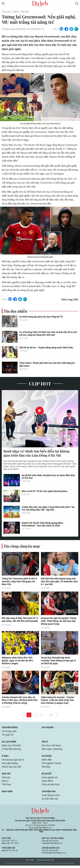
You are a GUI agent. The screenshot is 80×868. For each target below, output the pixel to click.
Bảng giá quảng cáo (46, 862)
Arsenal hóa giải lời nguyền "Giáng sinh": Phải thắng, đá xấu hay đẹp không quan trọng (59, 621)
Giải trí (16, 12)
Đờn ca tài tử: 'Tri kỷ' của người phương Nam (44, 491)
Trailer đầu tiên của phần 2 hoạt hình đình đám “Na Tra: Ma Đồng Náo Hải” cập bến (48, 509)
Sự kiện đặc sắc (50, 801)
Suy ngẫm (48, 728)
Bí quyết (47, 775)
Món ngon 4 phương (52, 750)
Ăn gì (45, 743)
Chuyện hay (49, 794)
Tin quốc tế (7, 736)
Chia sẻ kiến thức (51, 787)
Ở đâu (5, 757)
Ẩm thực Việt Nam (51, 747)
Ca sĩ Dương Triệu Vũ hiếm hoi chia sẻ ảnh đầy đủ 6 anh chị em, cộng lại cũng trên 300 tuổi (48, 334)
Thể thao (25, 12)
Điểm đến (47, 761)
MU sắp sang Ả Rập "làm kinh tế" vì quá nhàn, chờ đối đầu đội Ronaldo (20, 620)
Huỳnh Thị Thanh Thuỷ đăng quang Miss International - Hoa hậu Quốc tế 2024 (42, 525)
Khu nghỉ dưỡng (10, 765)
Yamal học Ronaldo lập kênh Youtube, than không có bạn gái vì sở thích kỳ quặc (58, 661)
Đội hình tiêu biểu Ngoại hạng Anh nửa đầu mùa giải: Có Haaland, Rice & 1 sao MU (59, 582)
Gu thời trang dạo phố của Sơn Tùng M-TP (41, 317)
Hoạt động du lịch (51, 798)
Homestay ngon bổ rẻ (13, 761)
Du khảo (47, 757)
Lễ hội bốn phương (11, 750)
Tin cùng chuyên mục (22, 546)
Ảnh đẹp (46, 768)
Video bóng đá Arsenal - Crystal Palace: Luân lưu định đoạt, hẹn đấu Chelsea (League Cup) (57, 701)
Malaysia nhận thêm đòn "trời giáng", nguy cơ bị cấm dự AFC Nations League (17, 661)
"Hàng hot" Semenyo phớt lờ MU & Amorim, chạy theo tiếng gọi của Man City (19, 582)
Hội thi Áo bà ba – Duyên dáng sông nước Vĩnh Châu (46, 348)
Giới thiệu (30, 862)
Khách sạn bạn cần (12, 768)
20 (51, 715)
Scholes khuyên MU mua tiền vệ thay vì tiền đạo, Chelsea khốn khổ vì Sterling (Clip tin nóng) (20, 701)
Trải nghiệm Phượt (51, 765)
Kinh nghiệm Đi (50, 779)
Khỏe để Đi (47, 783)
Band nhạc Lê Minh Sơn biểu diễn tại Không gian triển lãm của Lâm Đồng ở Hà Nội (37, 453)
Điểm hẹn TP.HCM (11, 747)
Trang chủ (6, 12)
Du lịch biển (9, 743)
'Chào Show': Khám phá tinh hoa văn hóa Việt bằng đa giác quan (47, 365)
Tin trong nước (9, 732)
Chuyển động (10, 728)
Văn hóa (6, 779)
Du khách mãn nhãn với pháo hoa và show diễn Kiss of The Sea (48, 477)
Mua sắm (7, 794)
